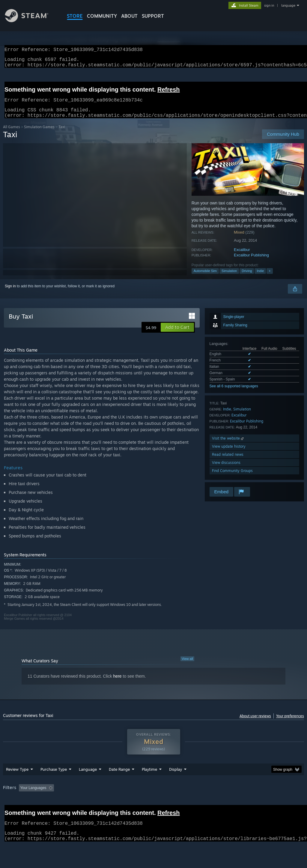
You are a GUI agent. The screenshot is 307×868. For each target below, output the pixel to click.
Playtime (149, 785)
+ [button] (270, 278)
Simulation (229, 278)
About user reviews (255, 723)
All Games (12, 134)
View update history (229, 454)
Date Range (119, 785)
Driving (247, 278)
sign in (269, 5)
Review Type (17, 785)
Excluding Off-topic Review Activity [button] (94, 803)
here (118, 683)
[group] (153, 808)
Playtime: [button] (140, 803)
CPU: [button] (264, 803)
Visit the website (228, 445)
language (288, 5)
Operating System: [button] (233, 803)
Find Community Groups (232, 478)
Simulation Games (39, 134)
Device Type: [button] (15, 812)
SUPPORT (153, 16)
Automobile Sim (205, 278)
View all (187, 666)
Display (176, 785)
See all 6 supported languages (234, 393)
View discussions (226, 470)
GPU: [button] (284, 803)
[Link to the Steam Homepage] (31, 21)
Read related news (228, 462)
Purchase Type (54, 785)
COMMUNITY (102, 16)
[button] (177, 334)
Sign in (10, 293)
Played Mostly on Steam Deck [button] (183, 803)
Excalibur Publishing (251, 262)
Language (88, 785)
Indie (260, 278)
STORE (75, 16)
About (129, 16)
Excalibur (242, 257)
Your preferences (290, 723)
